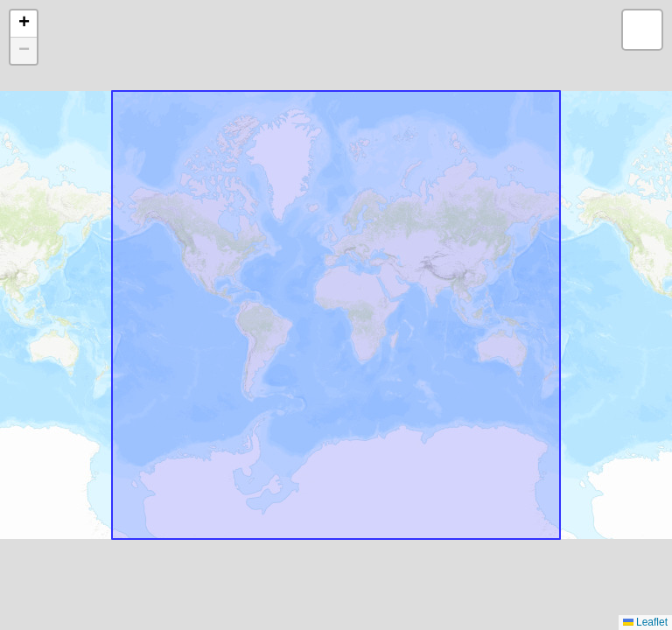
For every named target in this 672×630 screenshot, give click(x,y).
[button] (24, 24)
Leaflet (645, 622)
